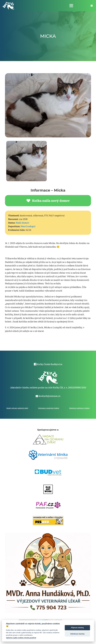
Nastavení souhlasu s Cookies (79, 408)
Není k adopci (28, 226)
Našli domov (22, 223)
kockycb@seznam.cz (50, 396)
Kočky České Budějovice (50, 364)
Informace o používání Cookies (49, 408)
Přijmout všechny (77, 628)
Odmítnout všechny (77, 634)
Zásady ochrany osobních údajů (17, 408)
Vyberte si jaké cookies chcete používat (21, 638)
